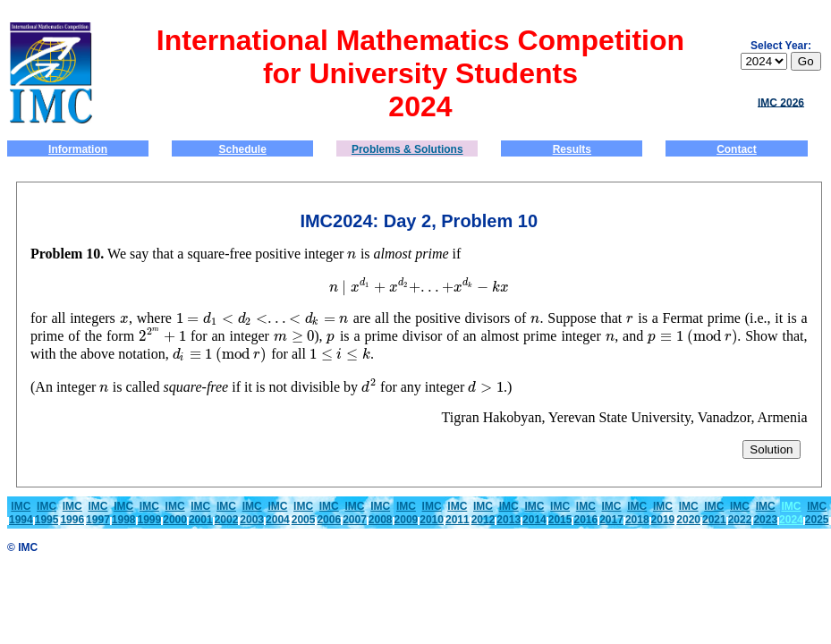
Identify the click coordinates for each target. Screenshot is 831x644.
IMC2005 (304, 513)
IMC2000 (175, 513)
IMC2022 (740, 513)
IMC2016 (585, 513)
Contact (737, 149)
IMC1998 (124, 513)
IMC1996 (72, 513)
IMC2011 (458, 513)
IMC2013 (509, 513)
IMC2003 (252, 513)
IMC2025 (817, 513)
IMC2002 (227, 513)
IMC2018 (637, 513)
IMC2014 (534, 513)
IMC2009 (407, 513)
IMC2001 (201, 513)
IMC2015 (560, 513)
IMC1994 (21, 513)
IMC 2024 (791, 513)
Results (572, 149)
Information (78, 149)
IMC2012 (483, 513)
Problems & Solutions (407, 149)
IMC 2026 (781, 102)
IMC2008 (381, 513)
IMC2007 (355, 513)
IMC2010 (432, 513)
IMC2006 (329, 513)
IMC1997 (98, 513)
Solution (771, 449)
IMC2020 (688, 513)
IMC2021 (714, 513)
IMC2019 (663, 513)
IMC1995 (47, 513)
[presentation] (352, 254)
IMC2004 (278, 513)
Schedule (243, 149)
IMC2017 (611, 513)
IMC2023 (765, 513)
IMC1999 (150, 513)
